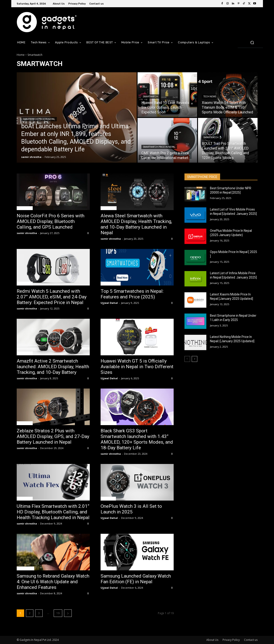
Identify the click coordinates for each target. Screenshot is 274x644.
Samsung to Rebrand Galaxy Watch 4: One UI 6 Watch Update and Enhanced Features (53, 582)
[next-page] (68, 613)
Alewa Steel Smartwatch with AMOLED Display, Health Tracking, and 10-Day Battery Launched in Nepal (136, 224)
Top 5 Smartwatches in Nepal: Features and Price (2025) (132, 294)
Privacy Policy (231, 640)
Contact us (251, 640)
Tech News (210, 97)
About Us (212, 640)
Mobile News (25, 568)
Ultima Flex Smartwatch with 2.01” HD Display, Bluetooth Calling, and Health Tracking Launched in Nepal (53, 512)
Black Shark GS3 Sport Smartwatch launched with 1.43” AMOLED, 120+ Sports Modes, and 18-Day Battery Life (137, 439)
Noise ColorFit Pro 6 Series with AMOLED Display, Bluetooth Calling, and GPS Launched (51, 221)
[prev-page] (187, 359)
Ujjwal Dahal (109, 303)
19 (58, 613)
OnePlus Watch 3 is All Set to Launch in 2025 (131, 509)
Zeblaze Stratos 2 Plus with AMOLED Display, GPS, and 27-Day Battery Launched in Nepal (53, 436)
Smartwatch (151, 97)
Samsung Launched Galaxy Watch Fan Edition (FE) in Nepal (136, 579)
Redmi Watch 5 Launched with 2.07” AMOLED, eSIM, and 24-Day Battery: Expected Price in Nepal (52, 297)
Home (21, 55)
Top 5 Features (111, 283)
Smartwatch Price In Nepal (39, 119)
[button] (252, 42)
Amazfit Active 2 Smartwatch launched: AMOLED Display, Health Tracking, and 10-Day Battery (53, 367)
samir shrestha (27, 233)
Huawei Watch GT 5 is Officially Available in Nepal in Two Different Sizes (137, 367)
